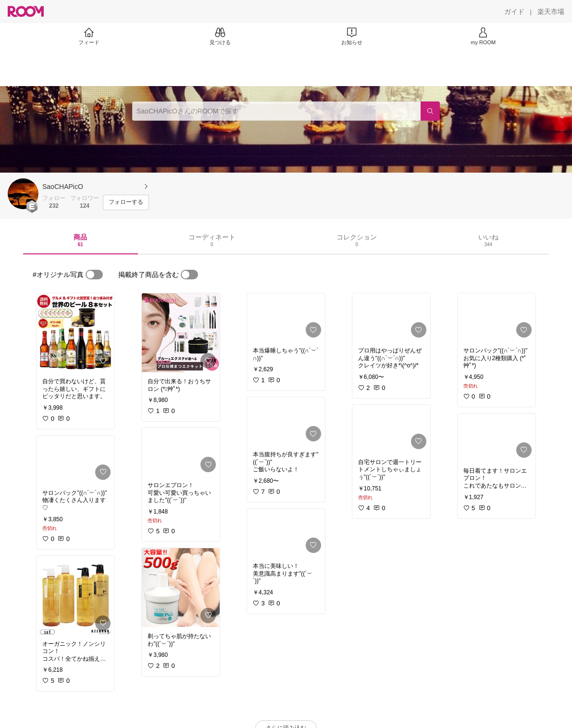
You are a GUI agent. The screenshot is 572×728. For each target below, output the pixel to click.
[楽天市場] (551, 12)
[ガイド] (514, 12)
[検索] (430, 111)
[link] (75, 333)
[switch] (94, 275)
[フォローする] (126, 202)
